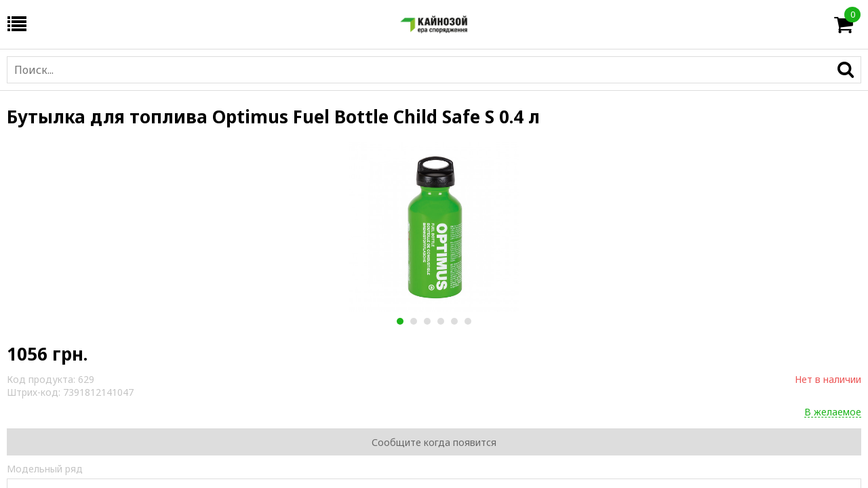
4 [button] (440, 321)
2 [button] (413, 321)
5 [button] (454, 321)
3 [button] (427, 321)
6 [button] (468, 321)
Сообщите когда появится (434, 442)
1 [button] (400, 321)
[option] (434, 227)
